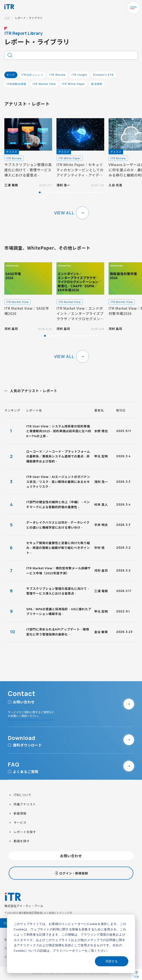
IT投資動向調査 (17, 84)
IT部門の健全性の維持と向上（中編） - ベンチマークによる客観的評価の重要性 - (58, 504)
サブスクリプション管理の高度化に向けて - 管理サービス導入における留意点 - (58, 591)
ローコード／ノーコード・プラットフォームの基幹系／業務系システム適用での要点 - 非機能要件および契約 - (58, 456)
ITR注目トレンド (32, 75)
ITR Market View (44, 84)
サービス (20, 822)
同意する (112, 961)
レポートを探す (24, 832)
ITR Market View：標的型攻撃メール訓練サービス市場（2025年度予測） (59, 570)
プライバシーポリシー (69, 951)
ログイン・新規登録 (74, 873)
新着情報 (20, 813)
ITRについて (22, 795)
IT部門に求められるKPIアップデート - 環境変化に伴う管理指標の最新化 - (58, 632)
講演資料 (97, 84)
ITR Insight (79, 75)
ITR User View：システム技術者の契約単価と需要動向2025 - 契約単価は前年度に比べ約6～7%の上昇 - (59, 431)
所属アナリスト (24, 804)
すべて (11, 75)
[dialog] (71, 944)
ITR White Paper (73, 84)
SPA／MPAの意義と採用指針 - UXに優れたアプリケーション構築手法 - (59, 611)
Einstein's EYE (103, 75)
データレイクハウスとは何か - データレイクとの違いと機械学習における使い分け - (58, 525)
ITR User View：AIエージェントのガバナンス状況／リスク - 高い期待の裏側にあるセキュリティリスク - (58, 482)
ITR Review (58, 75)
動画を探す (21, 841)
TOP (7, 18)
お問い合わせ (71, 856)
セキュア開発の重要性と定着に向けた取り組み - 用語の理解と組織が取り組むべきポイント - (58, 548)
